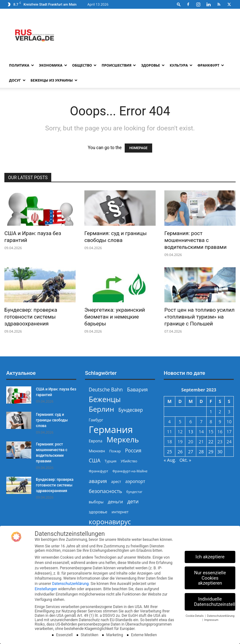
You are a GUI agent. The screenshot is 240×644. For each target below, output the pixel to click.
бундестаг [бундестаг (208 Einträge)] (134, 492)
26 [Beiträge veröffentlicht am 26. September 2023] (180, 452)
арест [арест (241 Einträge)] (116, 481)
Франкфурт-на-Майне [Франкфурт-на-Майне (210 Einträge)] (130, 471)
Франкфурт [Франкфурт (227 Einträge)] (98, 471)
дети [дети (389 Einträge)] (133, 502)
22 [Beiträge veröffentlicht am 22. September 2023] (211, 442)
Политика (22, 65)
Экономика (53, 65)
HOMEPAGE (138, 148)
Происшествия (119, 65)
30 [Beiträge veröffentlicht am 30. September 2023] (220, 452)
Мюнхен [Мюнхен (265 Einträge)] (97, 451)
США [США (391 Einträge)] (95, 461)
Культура (181, 65)
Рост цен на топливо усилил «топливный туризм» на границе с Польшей (200, 317)
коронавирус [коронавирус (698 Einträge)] (110, 522)
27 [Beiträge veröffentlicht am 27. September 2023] (191, 452)
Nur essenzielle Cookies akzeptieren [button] (210, 578)
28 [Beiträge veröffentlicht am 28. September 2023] (201, 452)
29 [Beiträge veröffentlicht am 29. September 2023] (211, 452)
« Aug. (170, 460)
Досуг (17, 80)
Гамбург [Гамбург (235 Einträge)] (96, 420)
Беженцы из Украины (54, 80)
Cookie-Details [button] (195, 616)
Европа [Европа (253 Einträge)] (95, 441)
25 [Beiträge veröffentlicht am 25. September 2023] (169, 452)
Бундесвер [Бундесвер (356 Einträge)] (131, 410)
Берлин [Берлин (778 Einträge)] (101, 409)
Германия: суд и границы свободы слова (52, 420)
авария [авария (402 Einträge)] (98, 481)
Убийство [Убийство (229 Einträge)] (129, 461)
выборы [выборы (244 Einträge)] (96, 502)
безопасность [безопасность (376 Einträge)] (105, 491)
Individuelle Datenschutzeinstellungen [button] (215, 602)
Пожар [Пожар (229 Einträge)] (115, 451)
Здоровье (153, 65)
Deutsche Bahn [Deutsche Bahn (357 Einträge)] (106, 390)
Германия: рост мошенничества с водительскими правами (195, 240)
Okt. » (185, 460)
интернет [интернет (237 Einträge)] (120, 512)
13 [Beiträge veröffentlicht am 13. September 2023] (191, 432)
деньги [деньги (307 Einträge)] (115, 502)
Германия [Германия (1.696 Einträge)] (111, 430)
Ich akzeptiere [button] (210, 557)
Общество (85, 65)
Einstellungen (46, 589)
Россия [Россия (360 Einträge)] (133, 451)
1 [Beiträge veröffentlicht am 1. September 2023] (211, 412)
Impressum (211, 620)
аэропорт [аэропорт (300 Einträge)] (135, 481)
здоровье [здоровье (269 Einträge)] (98, 512)
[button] (179, 4)
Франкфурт (211, 65)
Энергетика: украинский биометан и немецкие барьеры (115, 317)
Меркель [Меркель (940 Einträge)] (123, 439)
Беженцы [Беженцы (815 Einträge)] (105, 399)
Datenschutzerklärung (70, 584)
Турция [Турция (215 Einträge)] (111, 461)
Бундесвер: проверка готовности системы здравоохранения (31, 317)
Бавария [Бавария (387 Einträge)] (137, 390)
